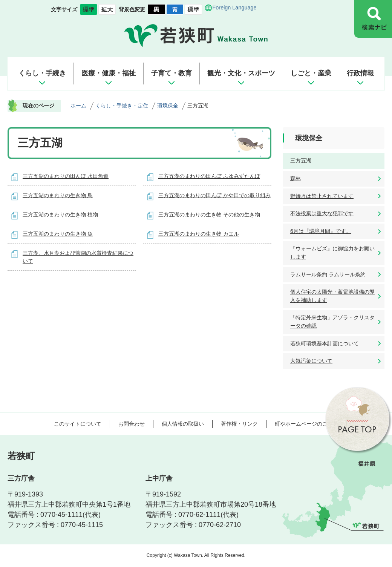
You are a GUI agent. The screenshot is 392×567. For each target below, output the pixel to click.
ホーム (78, 106)
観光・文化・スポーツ (241, 73)
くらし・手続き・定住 (122, 106)
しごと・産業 (311, 73)
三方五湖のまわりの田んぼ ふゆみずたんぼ (209, 176)
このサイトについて (78, 424)
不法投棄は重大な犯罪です (322, 213)
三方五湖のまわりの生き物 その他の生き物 (209, 215)
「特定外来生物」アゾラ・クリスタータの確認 (332, 322)
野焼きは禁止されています (322, 196)
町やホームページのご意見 (306, 424)
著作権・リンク (239, 424)
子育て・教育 (171, 73)
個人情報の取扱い (183, 424)
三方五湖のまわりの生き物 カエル (199, 234)
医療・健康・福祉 (109, 73)
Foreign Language (235, 8)
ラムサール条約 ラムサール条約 (328, 274)
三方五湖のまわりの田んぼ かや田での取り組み (214, 195)
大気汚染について (311, 361)
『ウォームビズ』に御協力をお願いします (332, 253)
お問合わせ (132, 424)
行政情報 (360, 73)
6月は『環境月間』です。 (321, 231)
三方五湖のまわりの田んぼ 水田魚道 (66, 176)
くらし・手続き (42, 73)
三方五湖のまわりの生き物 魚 (58, 234)
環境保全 (168, 106)
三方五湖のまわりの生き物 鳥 (58, 195)
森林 (296, 178)
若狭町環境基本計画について (325, 343)
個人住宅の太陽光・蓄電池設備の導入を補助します (332, 296)
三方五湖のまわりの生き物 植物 (60, 215)
